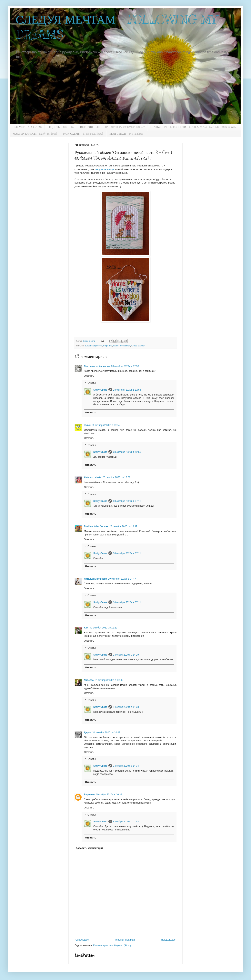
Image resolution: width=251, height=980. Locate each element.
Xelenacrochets (93, 477)
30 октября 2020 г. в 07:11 (127, 501)
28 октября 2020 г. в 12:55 (127, 390)
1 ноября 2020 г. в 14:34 (126, 766)
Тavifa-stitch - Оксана (96, 526)
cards (116, 346)
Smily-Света (100, 390)
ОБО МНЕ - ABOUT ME (27, 127)
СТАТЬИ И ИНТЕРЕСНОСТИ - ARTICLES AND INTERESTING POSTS (193, 127)
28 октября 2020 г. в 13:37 (123, 526)
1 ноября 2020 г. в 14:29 (126, 655)
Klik (86, 628)
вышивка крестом (93, 346)
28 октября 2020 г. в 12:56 (127, 452)
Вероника (90, 795)
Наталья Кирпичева (95, 579)
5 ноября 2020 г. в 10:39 (109, 795)
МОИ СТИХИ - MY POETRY (126, 134)
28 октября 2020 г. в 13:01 (116, 477)
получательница (105, 169)
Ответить (89, 376)
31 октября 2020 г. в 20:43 (106, 732)
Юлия (87, 425)
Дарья (88, 732)
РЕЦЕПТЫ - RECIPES (61, 127)
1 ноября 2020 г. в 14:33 (126, 707)
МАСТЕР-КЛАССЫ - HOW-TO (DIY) (35, 134)
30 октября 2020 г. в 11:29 (103, 628)
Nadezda (89, 680)
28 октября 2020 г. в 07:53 (125, 366)
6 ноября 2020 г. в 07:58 (126, 822)
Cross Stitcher (138, 346)
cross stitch (125, 346)
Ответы (91, 383)
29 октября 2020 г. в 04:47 (122, 579)
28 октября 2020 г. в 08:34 (106, 425)
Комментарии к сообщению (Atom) (112, 945)
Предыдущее (168, 940)
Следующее (82, 940)
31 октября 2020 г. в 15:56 (109, 680)
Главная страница (125, 940)
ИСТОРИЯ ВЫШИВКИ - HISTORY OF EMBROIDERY (112, 127)
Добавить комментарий (90, 848)
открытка (108, 346)
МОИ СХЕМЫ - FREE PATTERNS (83, 134)
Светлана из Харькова (97, 366)
